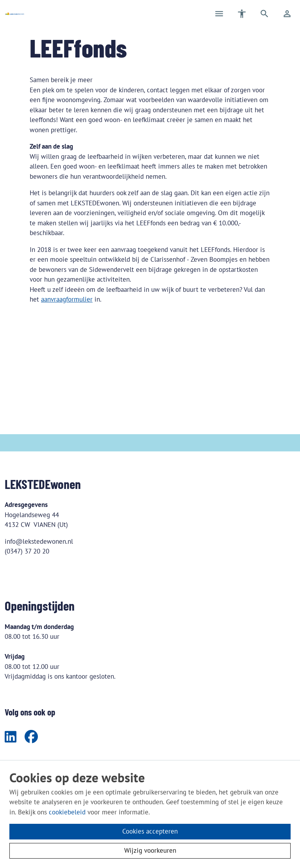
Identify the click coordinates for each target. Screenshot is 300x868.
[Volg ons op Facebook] (31, 737)
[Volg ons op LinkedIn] (11, 737)
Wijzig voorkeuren (150, 850)
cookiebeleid (67, 812)
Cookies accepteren (150, 831)
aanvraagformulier (67, 299)
